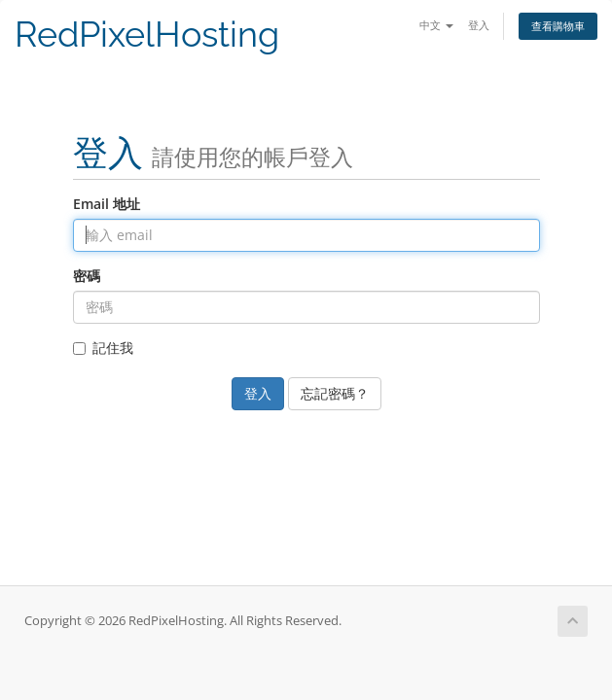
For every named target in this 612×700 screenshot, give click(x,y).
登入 (479, 25)
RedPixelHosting (147, 35)
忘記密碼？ (335, 393)
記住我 (103, 348)
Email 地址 (107, 204)
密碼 (87, 276)
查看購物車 (558, 26)
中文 (436, 25)
